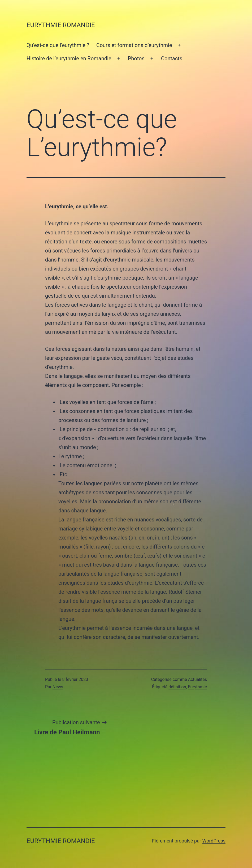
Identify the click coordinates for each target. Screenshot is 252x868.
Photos (136, 58)
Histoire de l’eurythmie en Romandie (69, 58)
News (58, 687)
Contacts (172, 58)
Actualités (197, 679)
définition (177, 687)
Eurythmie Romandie (61, 25)
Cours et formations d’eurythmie (134, 45)
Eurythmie (197, 687)
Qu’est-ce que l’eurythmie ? (58, 45)
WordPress (214, 841)
